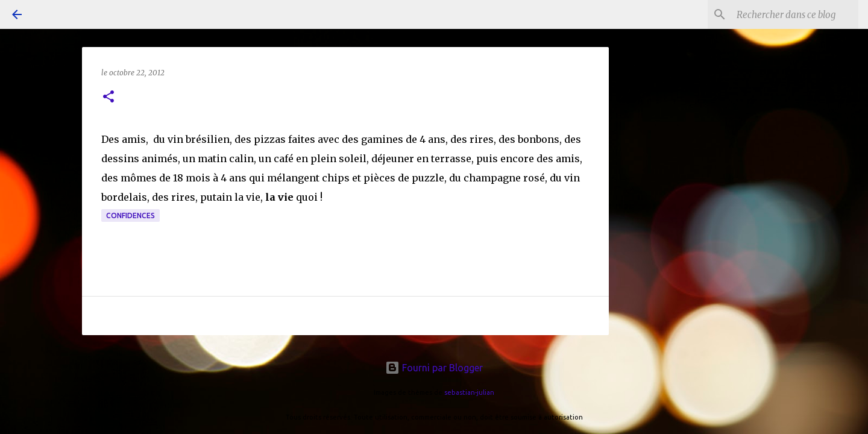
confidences (131, 215)
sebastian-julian (469, 392)
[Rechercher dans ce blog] (795, 14)
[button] (108, 97)
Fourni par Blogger (434, 368)
